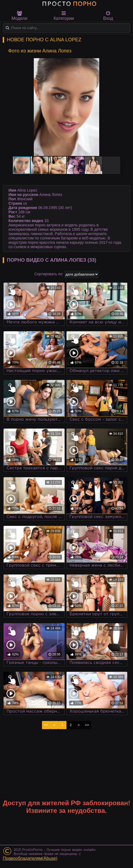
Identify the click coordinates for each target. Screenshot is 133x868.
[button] (120, 63)
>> (87, 725)
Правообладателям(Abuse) (30, 858)
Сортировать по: (49, 274)
